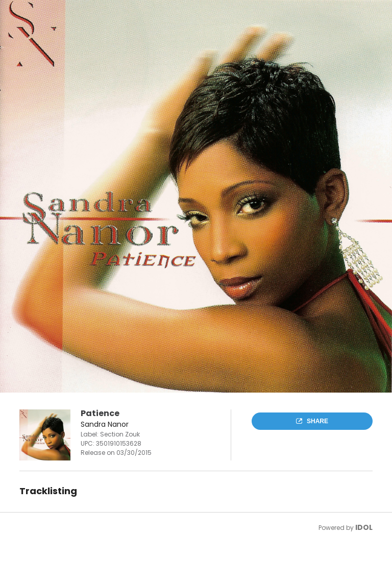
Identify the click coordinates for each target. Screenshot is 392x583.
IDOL (364, 527)
